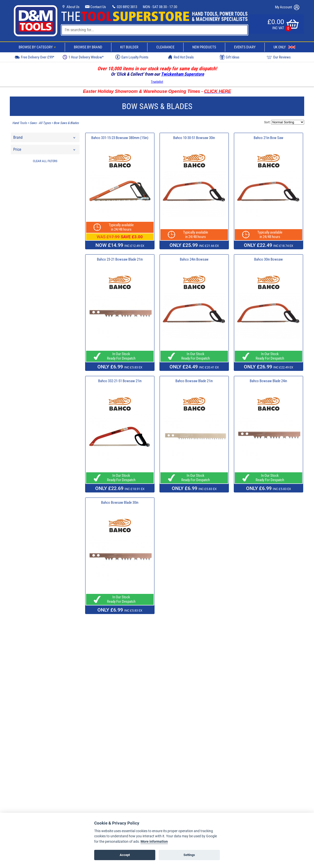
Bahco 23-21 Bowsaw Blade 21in (120, 259)
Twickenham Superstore (183, 74)
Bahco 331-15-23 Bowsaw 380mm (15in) (120, 138)
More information (154, 842)
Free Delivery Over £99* (34, 57)
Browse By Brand (88, 47)
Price (45, 151)
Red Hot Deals (181, 57)
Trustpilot (157, 82)
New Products (204, 47)
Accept (125, 855)
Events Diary (245, 47)
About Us (70, 7)
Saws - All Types (40, 123)
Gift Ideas (230, 57)
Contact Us (96, 7)
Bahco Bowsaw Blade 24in (268, 381)
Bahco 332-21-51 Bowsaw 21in (120, 381)
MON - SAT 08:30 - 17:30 (160, 7)
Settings (189, 855)
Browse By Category (38, 47)
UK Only (284, 47)
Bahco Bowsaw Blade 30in (120, 503)
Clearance (165, 47)
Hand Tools (20, 123)
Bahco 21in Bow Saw (268, 138)
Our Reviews (279, 57)
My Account (287, 7)
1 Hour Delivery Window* (83, 57)
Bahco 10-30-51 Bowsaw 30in (194, 138)
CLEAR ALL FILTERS (45, 161)
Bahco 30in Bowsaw (268, 259)
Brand (45, 139)
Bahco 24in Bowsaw (194, 259)
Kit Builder (129, 47)
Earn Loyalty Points (132, 57)
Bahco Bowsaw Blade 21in (194, 381)
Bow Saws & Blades (66, 123)
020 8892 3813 (124, 7)
